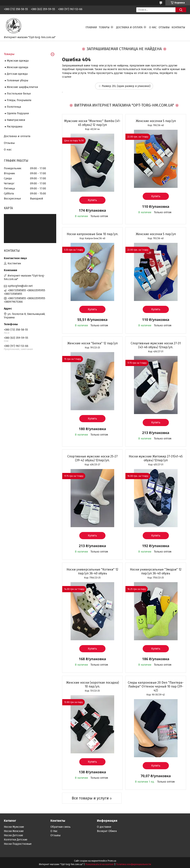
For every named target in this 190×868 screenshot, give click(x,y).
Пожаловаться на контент (100, 864)
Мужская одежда (18, 61)
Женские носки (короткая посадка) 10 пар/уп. (92, 685)
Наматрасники (16, 120)
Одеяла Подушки (18, 113)
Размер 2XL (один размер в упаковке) (126, 86)
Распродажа (15, 127)
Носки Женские (14, 831)
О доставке (104, 827)
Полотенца (14, 107)
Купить (92, 200)
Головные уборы (17, 80)
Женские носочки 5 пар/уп (156, 121)
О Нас (54, 831)
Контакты (178, 27)
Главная (91, 27)
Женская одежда (17, 67)
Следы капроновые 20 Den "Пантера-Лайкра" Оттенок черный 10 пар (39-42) (156, 686)
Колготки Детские (16, 840)
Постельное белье (19, 94)
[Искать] (181, 10)
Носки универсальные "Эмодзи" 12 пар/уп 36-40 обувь (156, 571)
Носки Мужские (14, 827)
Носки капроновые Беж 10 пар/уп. (92, 234)
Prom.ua (112, 861)
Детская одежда (17, 74)
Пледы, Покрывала (19, 100)
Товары (104, 27)
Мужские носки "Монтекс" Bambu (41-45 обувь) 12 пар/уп (92, 123)
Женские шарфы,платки (22, 87)
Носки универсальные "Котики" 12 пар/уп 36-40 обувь (92, 571)
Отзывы (164, 27)
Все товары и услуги (90, 798)
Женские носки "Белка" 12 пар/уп (92, 343)
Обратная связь (60, 827)
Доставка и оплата (129, 27)
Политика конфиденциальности (133, 864)
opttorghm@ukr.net (20, 286)
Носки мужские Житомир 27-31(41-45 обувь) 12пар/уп (156, 458)
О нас (153, 27)
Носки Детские (13, 835)
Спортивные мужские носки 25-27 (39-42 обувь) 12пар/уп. (92, 458)
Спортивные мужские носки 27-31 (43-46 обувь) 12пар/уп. (156, 345)
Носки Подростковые (18, 844)
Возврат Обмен (107, 831)
